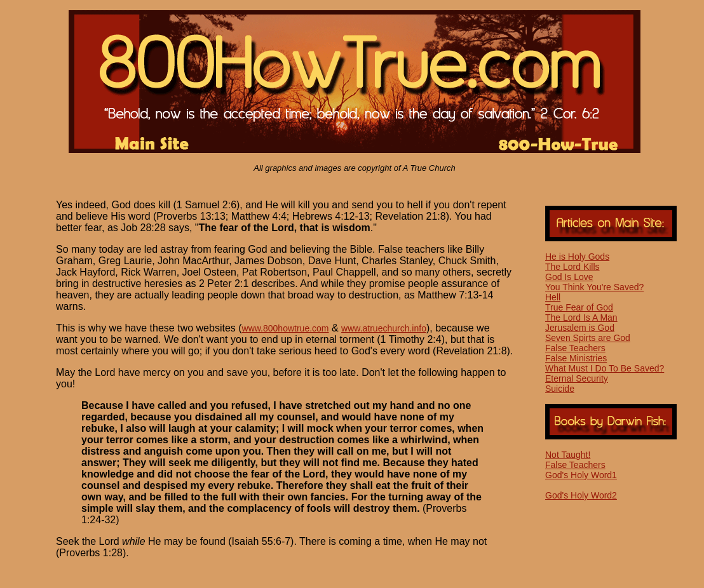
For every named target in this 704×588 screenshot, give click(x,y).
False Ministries (576, 358)
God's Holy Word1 (581, 475)
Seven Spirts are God (588, 338)
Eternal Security (577, 378)
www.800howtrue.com (286, 328)
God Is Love (569, 277)
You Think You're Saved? (594, 287)
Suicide (560, 389)
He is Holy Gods (577, 257)
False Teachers (575, 348)
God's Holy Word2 (581, 495)
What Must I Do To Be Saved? (605, 368)
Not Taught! (568, 455)
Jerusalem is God (580, 328)
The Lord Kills (572, 267)
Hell (553, 297)
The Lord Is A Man (581, 317)
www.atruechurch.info (384, 328)
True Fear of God (579, 307)
